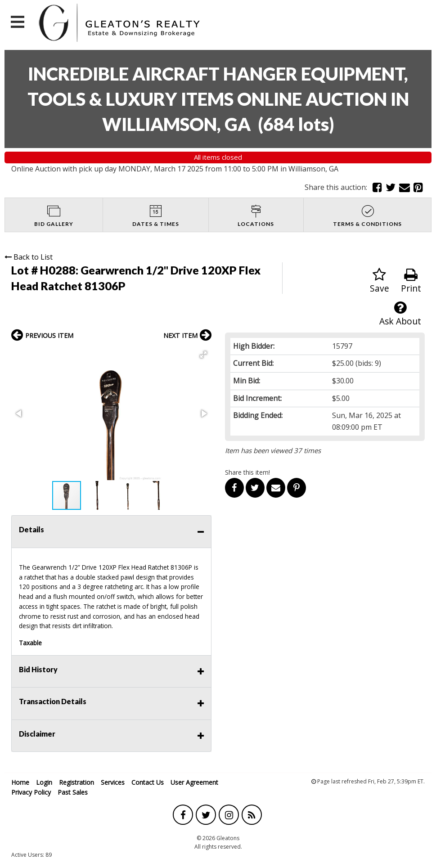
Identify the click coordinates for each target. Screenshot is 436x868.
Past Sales (73, 792)
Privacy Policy (31, 792)
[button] (203, 355)
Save (380, 281)
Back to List (29, 257)
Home (20, 782)
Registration (76, 782)
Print (411, 281)
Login (44, 782)
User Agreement (194, 782)
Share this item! (247, 472)
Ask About (400, 314)
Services (113, 782)
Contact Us (148, 782)
